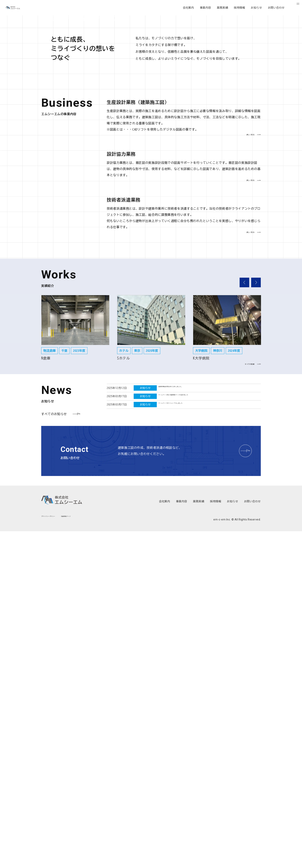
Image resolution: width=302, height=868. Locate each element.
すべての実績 (238, 699)
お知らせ (256, 8)
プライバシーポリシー (55, 856)
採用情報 (239, 8)
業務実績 (222, 8)
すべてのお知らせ (54, 749)
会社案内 (188, 8)
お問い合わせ (276, 8)
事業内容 (206, 8)
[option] (75, 657)
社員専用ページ (85, 856)
